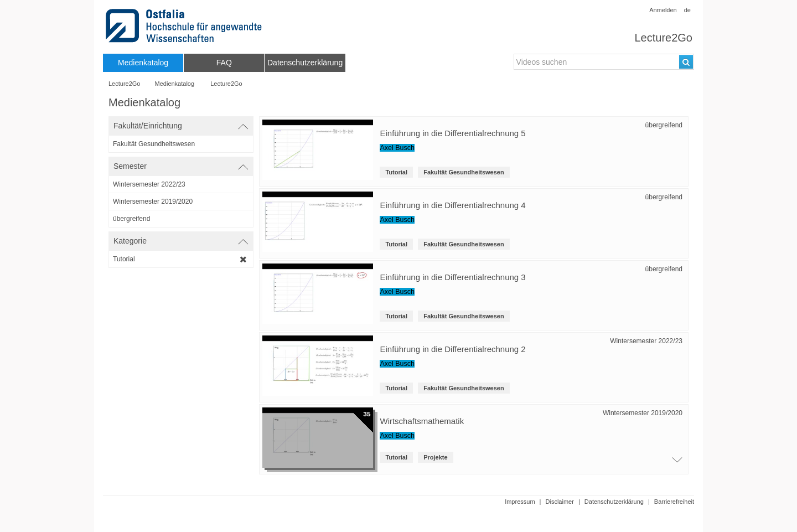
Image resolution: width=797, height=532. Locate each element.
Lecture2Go (663, 38)
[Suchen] (686, 62)
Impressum (520, 502)
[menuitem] (143, 63)
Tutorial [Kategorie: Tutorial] (396, 172)
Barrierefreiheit (674, 502)
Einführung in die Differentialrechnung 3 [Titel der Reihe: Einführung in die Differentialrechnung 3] (452, 277)
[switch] (181, 126)
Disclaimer (560, 502)
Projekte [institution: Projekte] (435, 457)
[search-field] (604, 62)
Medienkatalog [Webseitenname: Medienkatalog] (175, 84)
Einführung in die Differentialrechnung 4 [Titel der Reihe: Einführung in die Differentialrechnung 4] (452, 205)
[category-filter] (181, 259)
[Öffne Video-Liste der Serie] (675, 463)
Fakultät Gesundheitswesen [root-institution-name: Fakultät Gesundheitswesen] (464, 172)
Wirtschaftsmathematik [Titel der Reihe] (422, 421)
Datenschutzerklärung (614, 502)
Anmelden (663, 10)
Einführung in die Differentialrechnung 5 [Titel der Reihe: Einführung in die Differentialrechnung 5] (452, 133)
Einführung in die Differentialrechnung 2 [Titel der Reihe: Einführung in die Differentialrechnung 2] (452, 349)
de (687, 10)
